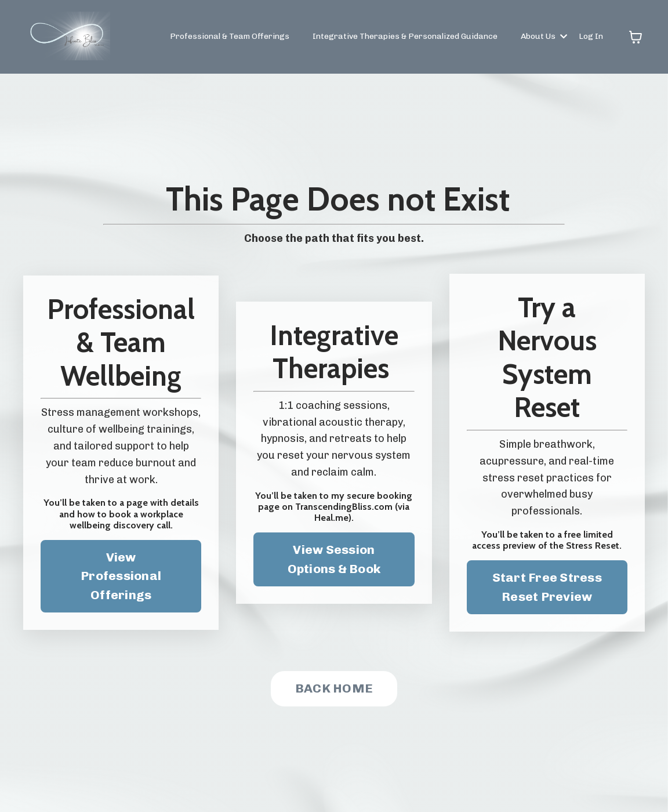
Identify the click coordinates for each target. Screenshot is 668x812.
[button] (547, 584)
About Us (544, 36)
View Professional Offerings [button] (121, 576)
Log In (591, 36)
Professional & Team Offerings (230, 36)
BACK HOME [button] (334, 688)
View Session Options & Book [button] (334, 559)
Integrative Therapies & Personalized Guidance (405, 36)
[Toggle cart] (636, 37)
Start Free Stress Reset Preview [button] (547, 587)
